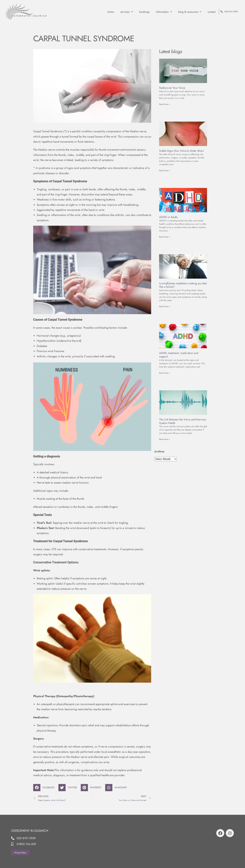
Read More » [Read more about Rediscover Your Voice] (164, 104)
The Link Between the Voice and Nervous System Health (182, 421)
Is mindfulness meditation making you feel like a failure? (183, 285)
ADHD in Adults (168, 217)
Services (127, 12)
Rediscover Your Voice (172, 88)
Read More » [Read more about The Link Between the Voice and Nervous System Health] (164, 439)
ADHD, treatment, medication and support (179, 355)
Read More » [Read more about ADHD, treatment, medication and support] (164, 373)
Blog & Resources (190, 12)
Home (111, 12)
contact (212, 12)
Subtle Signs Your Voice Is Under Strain (181, 151)
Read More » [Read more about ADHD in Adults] (164, 237)
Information (164, 12)
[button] (45, 788)
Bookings (144, 12)
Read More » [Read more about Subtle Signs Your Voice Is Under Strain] (164, 171)
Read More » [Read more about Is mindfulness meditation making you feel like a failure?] (164, 306)
